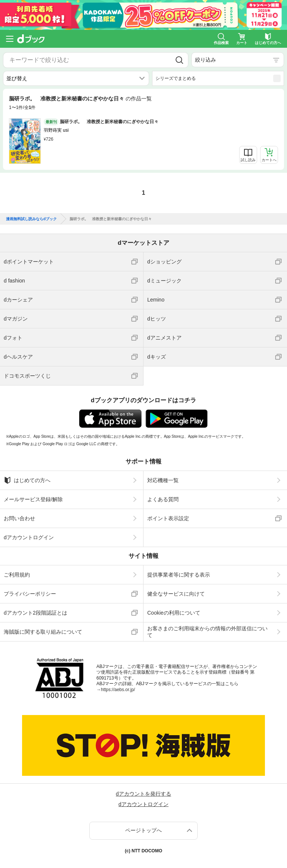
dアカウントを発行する (143, 794)
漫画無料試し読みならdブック (31, 219)
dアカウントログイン (29, 537)
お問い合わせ (19, 518)
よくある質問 (163, 499)
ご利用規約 (17, 575)
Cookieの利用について (174, 613)
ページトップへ (143, 830)
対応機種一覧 (163, 480)
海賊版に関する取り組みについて (43, 632)
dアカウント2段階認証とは (36, 613)
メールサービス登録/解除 (33, 499)
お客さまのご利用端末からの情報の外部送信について (207, 632)
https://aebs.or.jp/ (118, 690)
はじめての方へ (27, 480)
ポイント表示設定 (168, 518)
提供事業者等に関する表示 (179, 575)
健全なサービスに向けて (176, 594)
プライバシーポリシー (30, 594)
